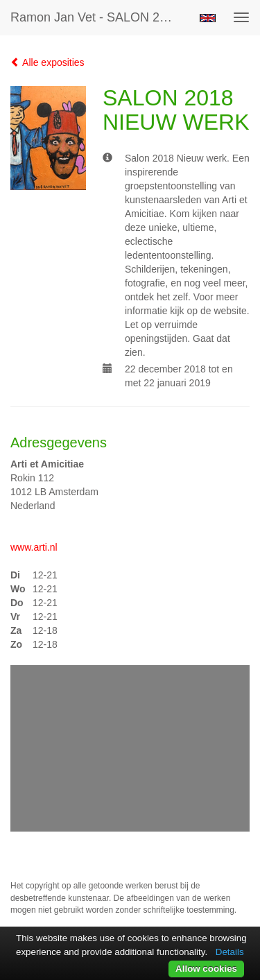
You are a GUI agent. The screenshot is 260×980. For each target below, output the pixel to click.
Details (230, 952)
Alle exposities (47, 62)
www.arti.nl (34, 547)
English (208, 18)
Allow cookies (206, 969)
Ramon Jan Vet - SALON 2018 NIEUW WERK (99, 17)
